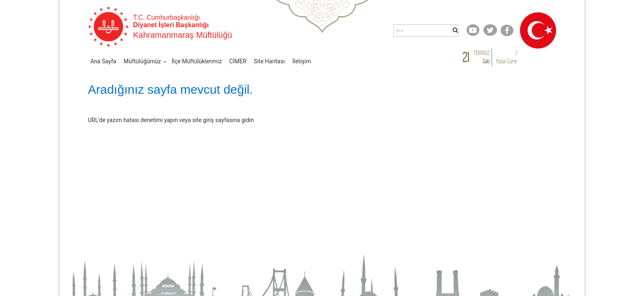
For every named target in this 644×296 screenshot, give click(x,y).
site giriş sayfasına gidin (223, 120)
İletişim (302, 61)
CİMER (238, 61)
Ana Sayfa (103, 61)
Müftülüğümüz (142, 61)
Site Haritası (269, 61)
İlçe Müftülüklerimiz (197, 61)
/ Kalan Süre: (507, 57)
